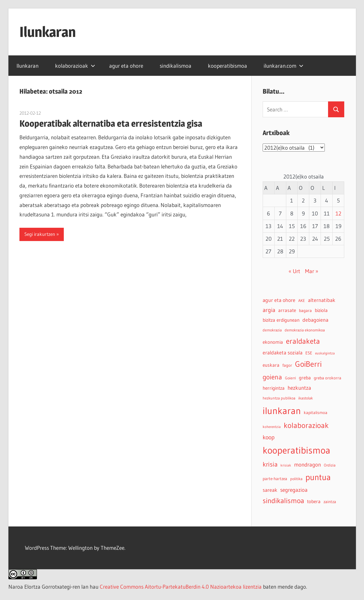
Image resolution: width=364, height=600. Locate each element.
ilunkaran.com (284, 66)
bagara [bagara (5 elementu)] (305, 311)
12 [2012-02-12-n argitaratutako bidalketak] (338, 213)
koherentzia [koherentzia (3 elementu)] (272, 427)
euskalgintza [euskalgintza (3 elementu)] (325, 353)
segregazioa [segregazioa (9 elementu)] (294, 490)
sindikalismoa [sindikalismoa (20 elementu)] (283, 501)
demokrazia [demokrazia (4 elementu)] (272, 330)
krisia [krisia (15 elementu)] (270, 464)
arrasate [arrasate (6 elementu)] (287, 310)
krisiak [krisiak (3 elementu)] (286, 465)
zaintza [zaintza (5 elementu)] (330, 502)
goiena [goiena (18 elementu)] (272, 377)
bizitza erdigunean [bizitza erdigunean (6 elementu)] (281, 320)
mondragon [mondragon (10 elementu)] (307, 465)
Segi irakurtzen (40, 234)
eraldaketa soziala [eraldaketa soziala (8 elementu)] (283, 352)
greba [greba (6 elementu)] (305, 378)
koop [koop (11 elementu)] (269, 437)
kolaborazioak (75, 66)
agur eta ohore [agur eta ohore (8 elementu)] (279, 300)
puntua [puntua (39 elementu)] (318, 477)
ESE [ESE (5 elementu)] (309, 353)
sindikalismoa (176, 66)
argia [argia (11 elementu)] (269, 310)
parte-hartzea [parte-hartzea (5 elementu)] (275, 479)
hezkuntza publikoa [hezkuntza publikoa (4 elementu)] (279, 398)
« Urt (294, 271)
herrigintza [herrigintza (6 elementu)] (274, 388)
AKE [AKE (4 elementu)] (302, 300)
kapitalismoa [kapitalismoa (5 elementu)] (316, 413)
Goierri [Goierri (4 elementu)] (290, 378)
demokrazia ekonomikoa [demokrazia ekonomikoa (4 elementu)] (305, 330)
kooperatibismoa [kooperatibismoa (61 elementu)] (296, 450)
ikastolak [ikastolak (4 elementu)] (306, 398)
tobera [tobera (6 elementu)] (314, 502)
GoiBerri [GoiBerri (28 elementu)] (308, 364)
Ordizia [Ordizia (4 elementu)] (330, 465)
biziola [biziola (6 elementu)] (321, 310)
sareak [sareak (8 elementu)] (270, 490)
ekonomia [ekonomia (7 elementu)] (273, 342)
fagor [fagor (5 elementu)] (287, 365)
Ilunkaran (48, 32)
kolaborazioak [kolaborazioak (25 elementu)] (306, 425)
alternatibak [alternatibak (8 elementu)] (322, 300)
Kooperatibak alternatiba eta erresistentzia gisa (111, 123)
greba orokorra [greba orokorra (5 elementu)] (328, 378)
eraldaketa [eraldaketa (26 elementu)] (303, 341)
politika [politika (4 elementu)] (296, 479)
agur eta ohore (126, 66)
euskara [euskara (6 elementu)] (271, 365)
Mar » (312, 271)
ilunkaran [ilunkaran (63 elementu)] (282, 411)
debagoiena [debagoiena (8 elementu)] (315, 320)
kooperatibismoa (227, 66)
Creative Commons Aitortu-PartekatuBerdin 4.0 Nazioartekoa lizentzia (181, 587)
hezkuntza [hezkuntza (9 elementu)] (299, 388)
